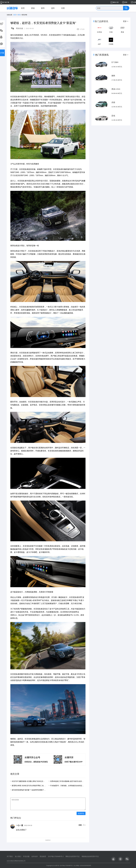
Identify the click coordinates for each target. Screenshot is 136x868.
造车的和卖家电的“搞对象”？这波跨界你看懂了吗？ (29, 790)
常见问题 (26, 856)
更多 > (126, 21)
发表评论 (81, 815)
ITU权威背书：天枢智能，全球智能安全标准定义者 (68, 786)
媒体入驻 (116, 2)
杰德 (113, 102)
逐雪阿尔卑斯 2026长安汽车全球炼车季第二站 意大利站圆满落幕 (34, 786)
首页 (23, 8)
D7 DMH (115, 62)
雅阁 (113, 76)
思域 (113, 116)
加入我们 (18, 856)
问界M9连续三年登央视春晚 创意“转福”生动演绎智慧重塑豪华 (71, 781)
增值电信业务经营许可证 (90, 856)
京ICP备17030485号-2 (56, 856)
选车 (53, 8)
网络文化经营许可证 (73, 856)
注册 (135, 2)
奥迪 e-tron (116, 89)
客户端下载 (6, 2)
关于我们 (10, 856)
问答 (63, 8)
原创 (33, 8)
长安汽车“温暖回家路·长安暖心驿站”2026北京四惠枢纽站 (31, 781)
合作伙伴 (35, 856)
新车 (43, 8)
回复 (80, 827)
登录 (126, 2)
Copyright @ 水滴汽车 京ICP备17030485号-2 (60, 866)
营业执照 (43, 856)
